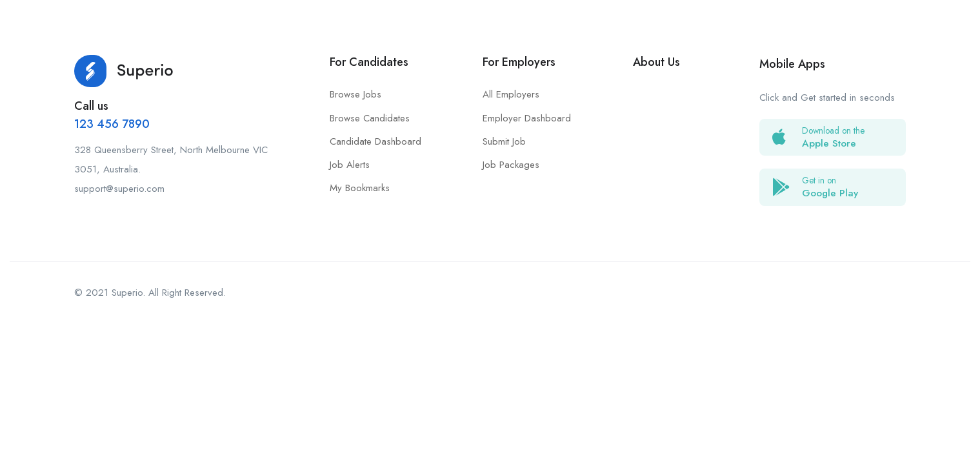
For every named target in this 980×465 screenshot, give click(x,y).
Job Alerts (350, 165)
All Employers (511, 94)
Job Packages (511, 165)
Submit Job (504, 141)
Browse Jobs (355, 94)
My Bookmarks (360, 188)
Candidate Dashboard (375, 141)
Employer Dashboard (527, 118)
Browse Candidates (370, 118)
